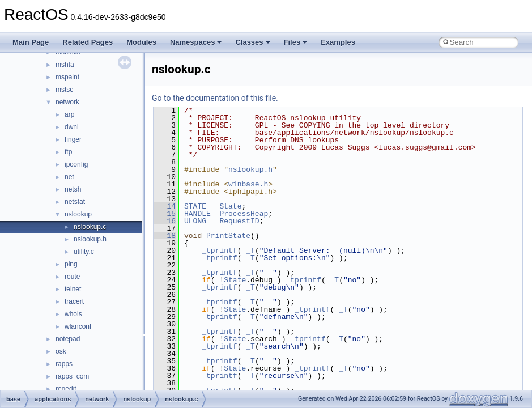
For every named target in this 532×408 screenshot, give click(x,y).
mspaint (67, 77)
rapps (64, 364)
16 (165, 221)
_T (250, 250)
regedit (66, 389)
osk (61, 351)
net (69, 177)
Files (296, 42)
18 (165, 236)
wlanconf (78, 326)
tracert (74, 301)
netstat (75, 202)
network (67, 102)
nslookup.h (90, 239)
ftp (68, 152)
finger (73, 139)
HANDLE (197, 214)
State (230, 206)
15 (165, 214)
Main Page (31, 42)
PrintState (228, 236)
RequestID (239, 221)
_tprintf (219, 250)
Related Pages (88, 42)
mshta (65, 65)
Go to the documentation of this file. (215, 98)
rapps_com (72, 376)
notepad (68, 339)
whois (73, 314)
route (72, 277)
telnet (73, 289)
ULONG (195, 221)
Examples (338, 42)
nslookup (78, 214)
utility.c (84, 252)
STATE (195, 206)
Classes (252, 42)
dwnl (72, 127)
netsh (73, 189)
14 (165, 206)
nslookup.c (90, 227)
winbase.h (248, 184)
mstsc (64, 90)
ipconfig (76, 164)
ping (71, 264)
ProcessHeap (244, 214)
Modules (141, 42)
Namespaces (196, 42)
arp (69, 114)
